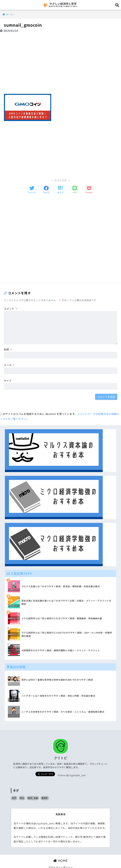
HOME (61, 852)
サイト (8, 372)
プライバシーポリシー (61, 859)
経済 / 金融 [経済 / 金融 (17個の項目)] (33, 789)
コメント (11, 300)
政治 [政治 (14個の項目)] (22, 789)
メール (9, 356)
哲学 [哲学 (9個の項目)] (14, 789)
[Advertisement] (60, 61)
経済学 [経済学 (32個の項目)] (45, 789)
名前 (8, 341)
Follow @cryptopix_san (72, 767)
